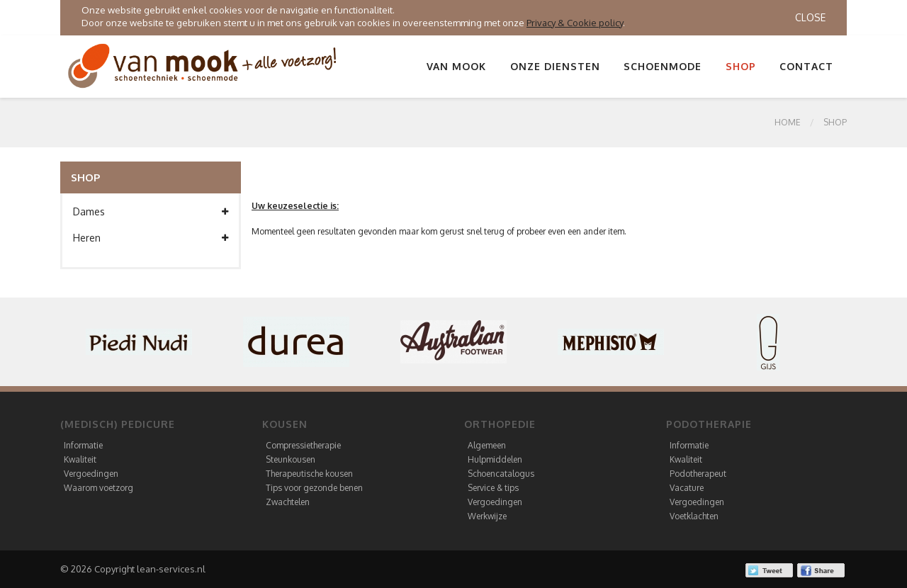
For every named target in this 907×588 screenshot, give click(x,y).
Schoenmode (663, 66)
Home (788, 122)
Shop (741, 66)
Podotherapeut (698, 474)
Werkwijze (487, 516)
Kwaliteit (80, 459)
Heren (151, 238)
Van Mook (456, 66)
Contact (806, 66)
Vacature (687, 488)
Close (810, 17)
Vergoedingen (91, 474)
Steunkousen (291, 459)
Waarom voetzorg (98, 488)
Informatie (83, 445)
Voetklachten (694, 516)
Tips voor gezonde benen (314, 488)
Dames (151, 212)
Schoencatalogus (501, 474)
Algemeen (487, 445)
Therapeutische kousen (309, 474)
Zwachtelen (288, 502)
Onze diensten (555, 66)
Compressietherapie (303, 445)
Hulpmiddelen (495, 459)
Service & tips (493, 488)
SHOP (835, 122)
